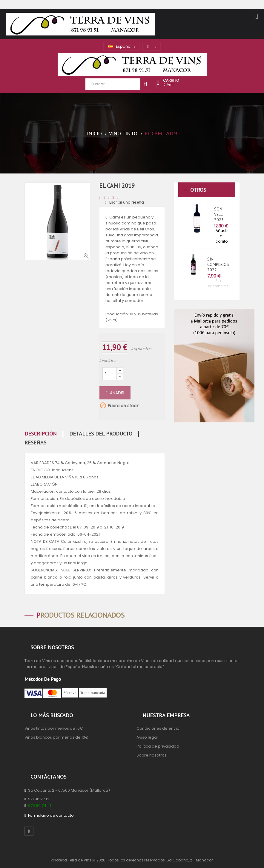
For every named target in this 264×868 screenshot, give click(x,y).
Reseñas (35, 443)
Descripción (41, 434)
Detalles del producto (101, 434)
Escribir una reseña (125, 202)
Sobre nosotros (152, 755)
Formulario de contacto (51, 815)
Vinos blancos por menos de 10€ (56, 737)
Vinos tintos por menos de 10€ (54, 728)
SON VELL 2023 (219, 214)
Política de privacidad (158, 746)
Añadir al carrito (222, 236)
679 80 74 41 (40, 806)
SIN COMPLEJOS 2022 (218, 264)
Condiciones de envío (158, 728)
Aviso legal (147, 737)
